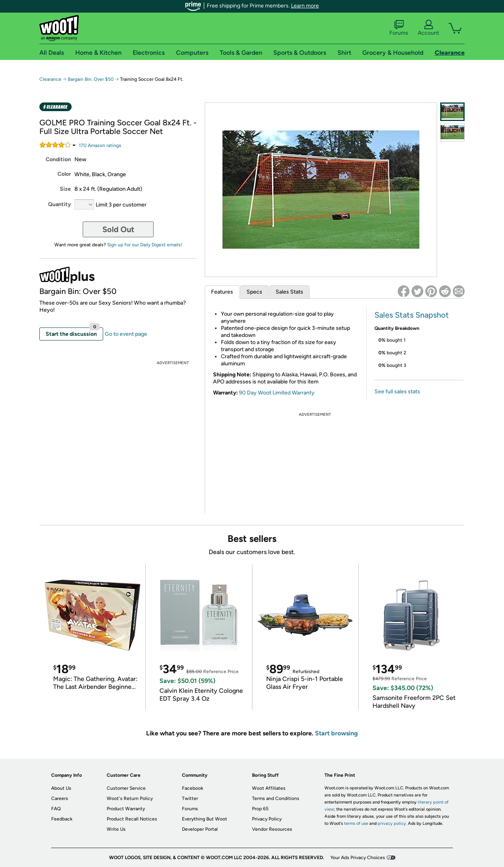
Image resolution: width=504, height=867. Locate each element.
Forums (399, 28)
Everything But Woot (205, 819)
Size (65, 189)
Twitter (190, 798)
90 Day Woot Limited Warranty (277, 393)
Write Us (116, 829)
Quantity (59, 204)
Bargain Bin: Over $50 (91, 79)
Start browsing (336, 733)
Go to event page (126, 334)
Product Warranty (126, 809)
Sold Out (118, 229)
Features (222, 292)
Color (64, 174)
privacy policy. (392, 823)
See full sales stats (397, 392)
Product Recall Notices (132, 819)
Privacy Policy (267, 819)
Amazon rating (100, 145)
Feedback (62, 819)
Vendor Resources (272, 829)
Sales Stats (289, 292)
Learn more (305, 6)
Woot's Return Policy (130, 798)
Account (428, 28)
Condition (58, 159)
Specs (254, 292)
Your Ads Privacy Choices (358, 858)
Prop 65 (260, 809)
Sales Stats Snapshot (412, 315)
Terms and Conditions (276, 798)
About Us (61, 788)
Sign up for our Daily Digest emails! (145, 245)
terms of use (356, 823)
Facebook (193, 788)
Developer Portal (200, 829)
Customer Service (126, 788)
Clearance (50, 79)
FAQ (56, 809)
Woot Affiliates (269, 788)
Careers (60, 798)
